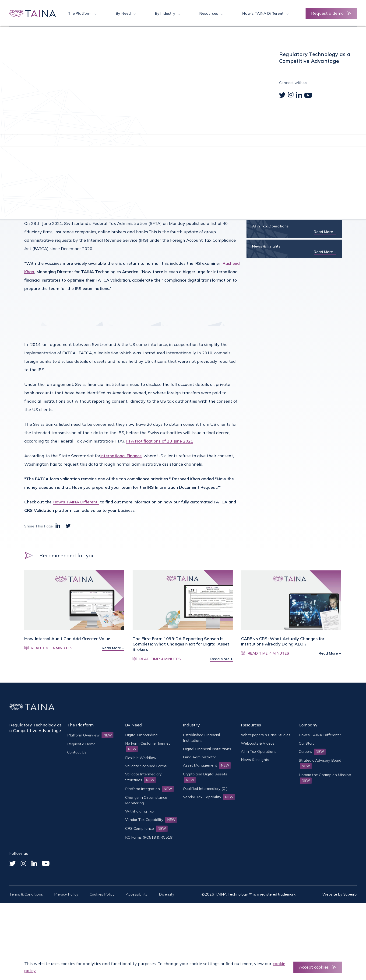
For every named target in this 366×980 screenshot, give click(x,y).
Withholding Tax (140, 811)
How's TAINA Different (76, 502)
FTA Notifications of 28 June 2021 (160, 441)
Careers (312, 751)
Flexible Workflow (141, 758)
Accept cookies (314, 967)
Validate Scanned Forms (146, 766)
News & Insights (54, 50)
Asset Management (207, 765)
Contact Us (77, 752)
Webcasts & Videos (258, 743)
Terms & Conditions (26, 894)
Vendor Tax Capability (151, 820)
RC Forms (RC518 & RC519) (149, 837)
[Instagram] (23, 863)
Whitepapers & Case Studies (266, 735)
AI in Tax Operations (259, 751)
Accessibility (137, 894)
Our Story (307, 743)
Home (30, 50)
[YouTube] (46, 863)
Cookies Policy (102, 894)
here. (61, 209)
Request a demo (327, 13)
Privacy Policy (66, 894)
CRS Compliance (146, 828)
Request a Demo (81, 744)
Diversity (167, 894)
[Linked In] (34, 863)
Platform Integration (149, 789)
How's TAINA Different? (320, 735)
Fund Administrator (199, 757)
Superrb (350, 894)
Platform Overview (90, 735)
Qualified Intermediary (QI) (205, 788)
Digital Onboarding (141, 735)
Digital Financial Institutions (207, 749)
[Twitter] (12, 863)
